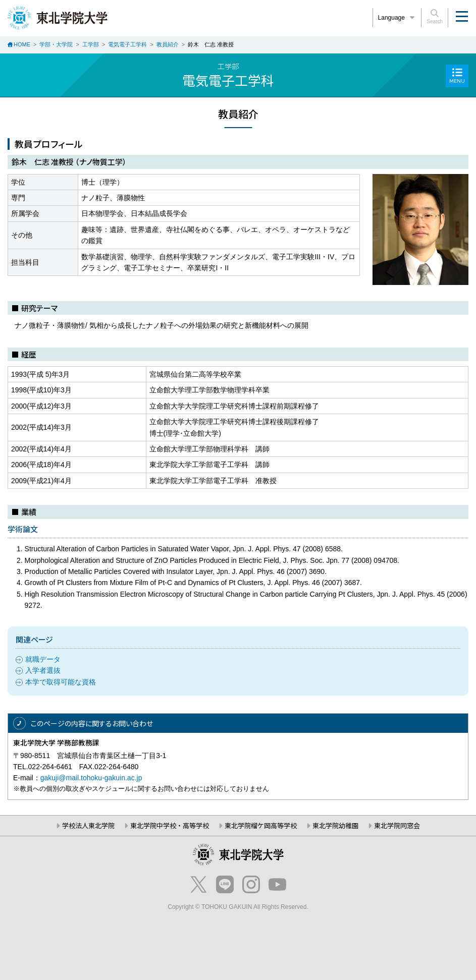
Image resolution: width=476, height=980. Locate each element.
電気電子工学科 (127, 44)
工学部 (91, 44)
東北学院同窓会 (397, 825)
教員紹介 (168, 44)
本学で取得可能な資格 (61, 682)
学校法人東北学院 (88, 825)
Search (435, 17)
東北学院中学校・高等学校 (170, 825)
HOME (22, 44)
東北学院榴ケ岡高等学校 (261, 825)
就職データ (43, 659)
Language (397, 18)
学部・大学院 (56, 44)
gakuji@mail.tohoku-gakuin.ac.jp (91, 778)
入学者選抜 (43, 670)
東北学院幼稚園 (335, 825)
